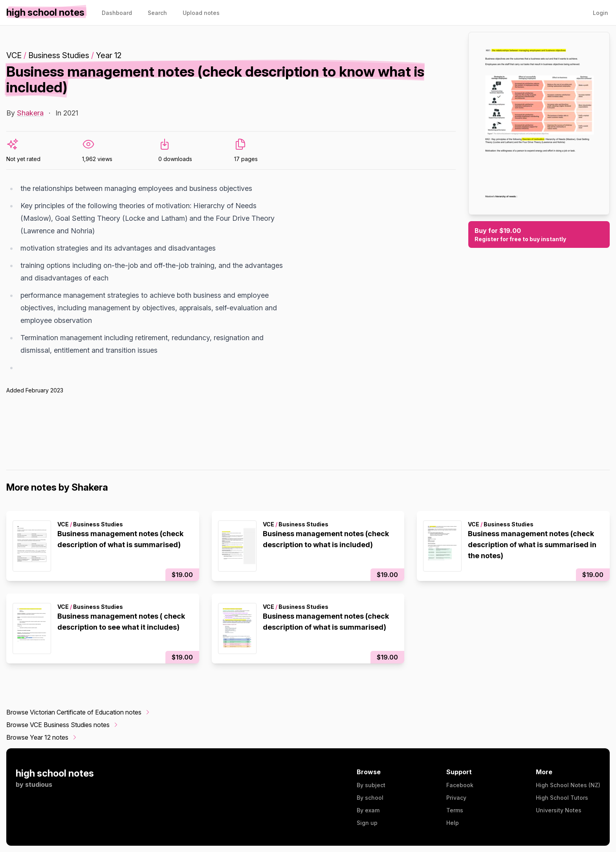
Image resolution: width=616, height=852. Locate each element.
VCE (14, 55)
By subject (371, 785)
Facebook (460, 785)
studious (39, 784)
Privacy (456, 798)
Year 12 (109, 55)
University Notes (559, 810)
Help (453, 823)
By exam (368, 810)
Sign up (367, 823)
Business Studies (59, 55)
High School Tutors (562, 798)
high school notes (55, 773)
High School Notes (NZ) (568, 785)
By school (370, 798)
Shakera (30, 113)
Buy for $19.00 (539, 235)
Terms (455, 810)
